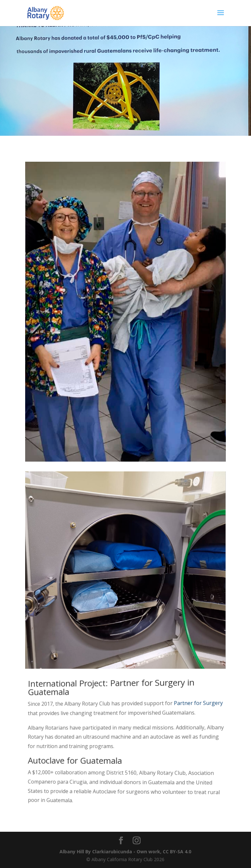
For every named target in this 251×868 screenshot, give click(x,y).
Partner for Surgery (198, 703)
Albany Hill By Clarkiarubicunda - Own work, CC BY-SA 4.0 (125, 852)
